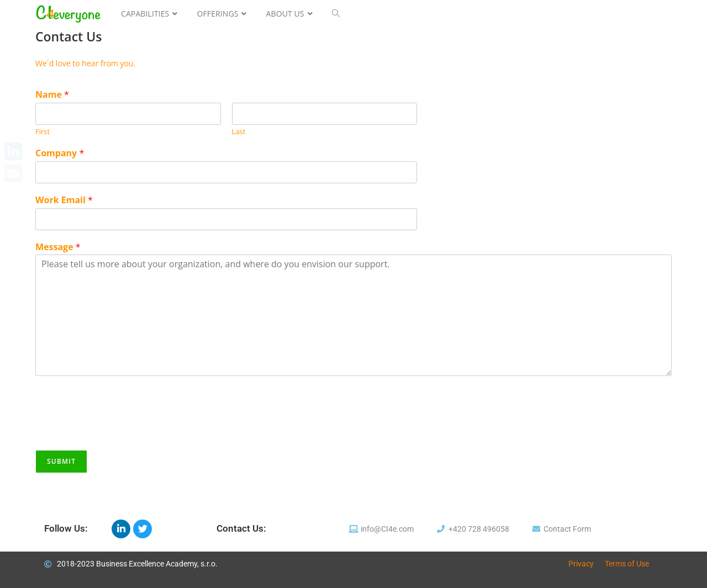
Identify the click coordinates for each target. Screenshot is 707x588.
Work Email (64, 200)
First (43, 132)
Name (52, 95)
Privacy (581, 564)
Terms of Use (627, 564)
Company (60, 153)
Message (58, 247)
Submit (61, 461)
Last (239, 132)
